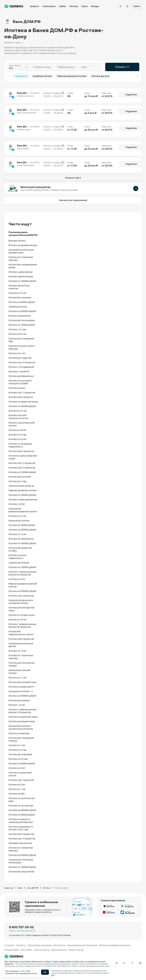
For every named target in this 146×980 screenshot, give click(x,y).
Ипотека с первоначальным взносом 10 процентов (22, 710)
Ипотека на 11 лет (18, 677)
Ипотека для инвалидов (20, 753)
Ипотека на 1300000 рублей (22, 280)
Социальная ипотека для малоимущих (21, 860)
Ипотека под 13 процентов (22, 838)
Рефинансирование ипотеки (23, 490)
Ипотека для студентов (20, 357)
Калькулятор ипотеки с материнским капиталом (21, 726)
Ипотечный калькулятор (35, 186)
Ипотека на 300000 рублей (22, 814)
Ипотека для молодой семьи (22, 681)
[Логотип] (70, 956)
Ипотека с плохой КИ (19, 371)
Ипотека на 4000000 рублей (22, 809)
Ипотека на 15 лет (18, 515)
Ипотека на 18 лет (18, 619)
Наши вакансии (59, 949)
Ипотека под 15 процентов (22, 462)
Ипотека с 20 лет (17, 503)
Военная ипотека (17, 240)
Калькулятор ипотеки (19, 520)
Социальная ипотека (19, 562)
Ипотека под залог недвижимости (18, 556)
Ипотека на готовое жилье (22, 614)
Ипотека (47, 887)
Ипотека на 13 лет (18, 650)
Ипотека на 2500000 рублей (22, 529)
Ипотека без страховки (20, 297)
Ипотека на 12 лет (18, 533)
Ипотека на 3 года (17, 434)
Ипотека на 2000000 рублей (22, 590)
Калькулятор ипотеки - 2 (21, 690)
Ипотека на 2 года (17, 480)
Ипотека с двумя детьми (21, 271)
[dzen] (140, 962)
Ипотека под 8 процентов (21, 638)
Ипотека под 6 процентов (21, 450)
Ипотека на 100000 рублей (22, 324)
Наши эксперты (42, 949)
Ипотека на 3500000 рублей (22, 405)
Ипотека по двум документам (23, 499)
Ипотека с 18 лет (17, 704)
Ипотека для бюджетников (22, 720)
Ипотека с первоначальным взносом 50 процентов (22, 572)
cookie (22, 971)
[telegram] (116, 962)
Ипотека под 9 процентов (21, 833)
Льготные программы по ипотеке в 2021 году (21, 827)
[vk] (124, 962)
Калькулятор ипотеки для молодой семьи (21, 250)
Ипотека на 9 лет (17, 767)
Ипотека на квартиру (19, 732)
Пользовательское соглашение (82, 944)
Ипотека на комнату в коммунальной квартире (21, 820)
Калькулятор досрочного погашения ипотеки (21, 601)
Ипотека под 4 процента (21, 396)
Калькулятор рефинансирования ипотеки (23, 509)
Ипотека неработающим (21, 276)
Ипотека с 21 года (17, 328)
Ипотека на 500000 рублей (22, 763)
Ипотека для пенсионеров (22, 319)
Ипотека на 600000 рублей (22, 301)
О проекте (9, 944)
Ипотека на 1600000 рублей (22, 542)
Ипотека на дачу (17, 387)
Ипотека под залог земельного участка (18, 416)
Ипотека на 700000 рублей (22, 524)
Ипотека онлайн (17, 793)
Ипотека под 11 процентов (22, 392)
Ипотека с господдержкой (21, 366)
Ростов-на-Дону (61, 887)
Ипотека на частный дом (21, 805)
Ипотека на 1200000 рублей (22, 471)
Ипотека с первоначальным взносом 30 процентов (22, 625)
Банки (20, 887)
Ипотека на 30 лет (18, 429)
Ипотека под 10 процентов (22, 361)
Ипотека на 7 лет (17, 744)
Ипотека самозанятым (20, 315)
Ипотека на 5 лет (17, 352)
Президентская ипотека (20, 842)
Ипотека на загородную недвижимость (20, 444)
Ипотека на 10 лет (18, 292)
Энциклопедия (11, 949)
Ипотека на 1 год (17, 788)
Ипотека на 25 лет (18, 333)
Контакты (21, 944)
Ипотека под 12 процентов (22, 467)
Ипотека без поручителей (21, 871)
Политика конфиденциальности (115, 944)
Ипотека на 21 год (17, 410)
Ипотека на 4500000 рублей (22, 695)
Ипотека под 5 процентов (21, 595)
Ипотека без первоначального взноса (21, 632)
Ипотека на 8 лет (17, 784)
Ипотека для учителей (20, 476)
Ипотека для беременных (21, 375)
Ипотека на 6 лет (17, 578)
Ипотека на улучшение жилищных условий (20, 381)
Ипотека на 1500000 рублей (22, 566)
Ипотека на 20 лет (18, 438)
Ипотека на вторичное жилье (23, 716)
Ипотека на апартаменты (21, 538)
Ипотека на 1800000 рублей (22, 494)
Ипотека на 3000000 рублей (22, 310)
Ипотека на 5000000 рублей (22, 854)
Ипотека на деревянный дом (23, 244)
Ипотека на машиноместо (21, 686)
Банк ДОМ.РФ (33, 887)
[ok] (132, 962)
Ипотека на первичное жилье (23, 401)
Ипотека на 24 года (18, 758)
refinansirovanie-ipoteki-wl (21, 485)
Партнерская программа (39, 944)
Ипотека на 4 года (17, 749)
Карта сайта (26, 949)
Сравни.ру (9, 887)
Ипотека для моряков (19, 699)
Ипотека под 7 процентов (21, 779)
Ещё (104, 6)
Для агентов (59, 944)
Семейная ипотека (18, 306)
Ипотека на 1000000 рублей (22, 866)
